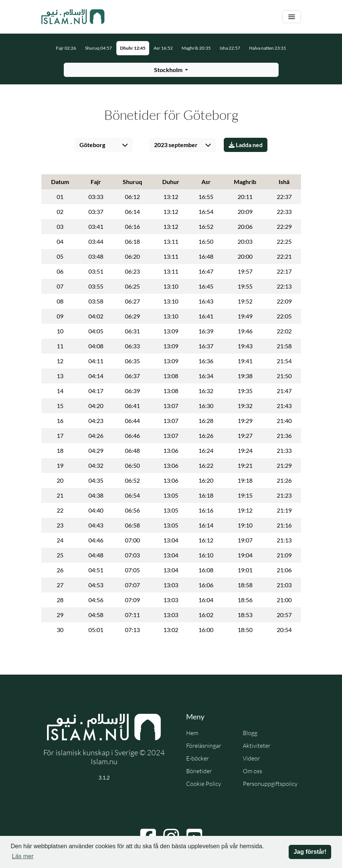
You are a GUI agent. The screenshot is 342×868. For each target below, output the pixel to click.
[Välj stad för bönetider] (171, 70)
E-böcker (197, 758)
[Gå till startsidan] (73, 17)
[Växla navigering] (292, 17)
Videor (251, 758)
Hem (192, 733)
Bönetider (199, 771)
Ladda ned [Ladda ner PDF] (246, 145)
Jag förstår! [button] (310, 852)
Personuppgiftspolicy (270, 784)
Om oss (252, 771)
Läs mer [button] (23, 856)
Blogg (250, 733)
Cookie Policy (204, 784)
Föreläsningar (204, 746)
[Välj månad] (183, 145)
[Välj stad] (104, 145)
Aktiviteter (257, 746)
